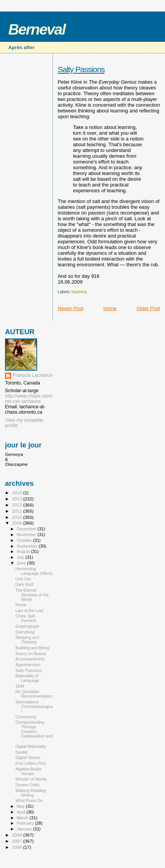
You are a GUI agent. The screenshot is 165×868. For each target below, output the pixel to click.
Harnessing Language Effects (34, 571)
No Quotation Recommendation (34, 694)
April (22, 812)
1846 (20, 686)
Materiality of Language (27, 678)
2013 (17, 499)
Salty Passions (81, 69)
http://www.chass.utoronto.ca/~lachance (29, 399)
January (25, 829)
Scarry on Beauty (31, 653)
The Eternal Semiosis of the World (32, 595)
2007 (17, 841)
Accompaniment (30, 659)
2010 (17, 517)
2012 (17, 505)
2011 (17, 511)
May (21, 806)
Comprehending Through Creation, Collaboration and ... (34, 731)
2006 (17, 847)
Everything (25, 632)
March (23, 818)
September (28, 546)
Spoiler (22, 752)
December (27, 529)
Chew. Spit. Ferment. (26, 618)
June (22, 563)
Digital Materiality (31, 746)
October (25, 540)
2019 (17, 493)
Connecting (26, 717)
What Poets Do (29, 800)
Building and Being (32, 648)
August (24, 551)
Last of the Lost (29, 611)
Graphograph (27, 626)
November (27, 535)
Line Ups (23, 579)
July (21, 557)
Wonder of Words (31, 779)
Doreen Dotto (27, 785)
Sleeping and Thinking (27, 640)
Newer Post (71, 308)
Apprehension (28, 665)
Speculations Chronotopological (34, 706)
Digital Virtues (28, 757)
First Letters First (30, 763)
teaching (79, 292)
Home (110, 308)
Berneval (37, 29)
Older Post (148, 308)
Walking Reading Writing (31, 793)
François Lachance (33, 375)
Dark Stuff (24, 584)
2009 (17, 523)
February (26, 823)
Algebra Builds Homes (28, 771)
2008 (17, 835)
